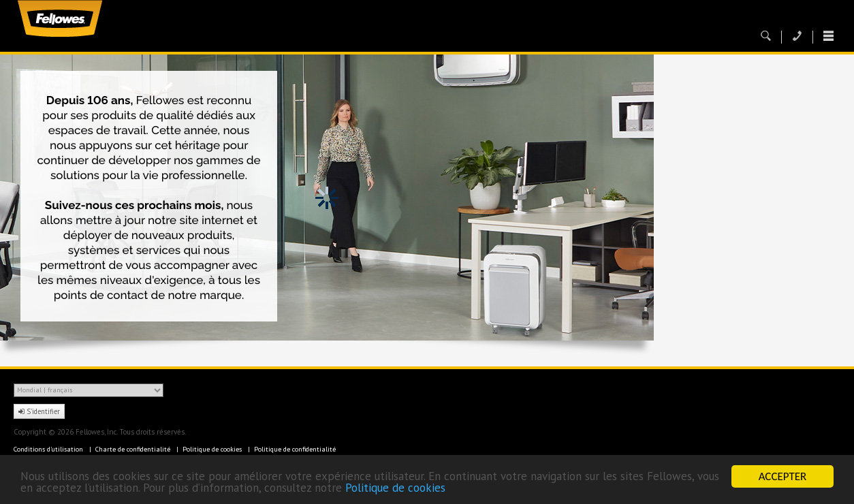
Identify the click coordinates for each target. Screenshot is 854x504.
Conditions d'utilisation (49, 449)
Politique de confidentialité (295, 449)
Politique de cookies (395, 488)
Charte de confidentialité (134, 449)
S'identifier (39, 411)
